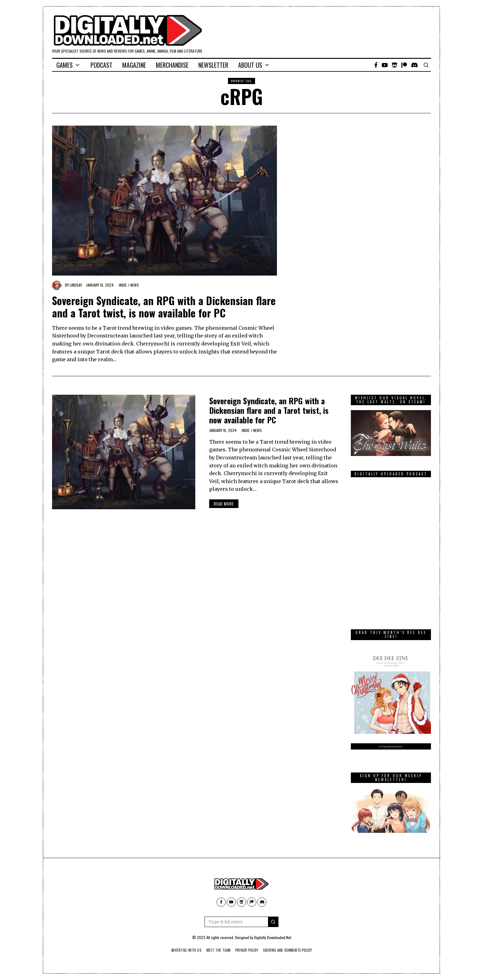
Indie (123, 285)
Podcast (101, 65)
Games (65, 65)
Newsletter (213, 65)
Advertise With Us (182, 950)
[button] (273, 922)
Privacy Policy (247, 950)
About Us (250, 65)
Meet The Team (217, 950)
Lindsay (76, 285)
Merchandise (172, 65)
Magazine (134, 65)
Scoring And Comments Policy (291, 950)
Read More (224, 504)
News (135, 285)
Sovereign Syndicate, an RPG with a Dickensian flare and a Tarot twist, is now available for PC (164, 307)
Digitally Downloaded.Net (273, 937)
